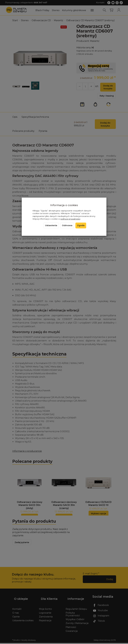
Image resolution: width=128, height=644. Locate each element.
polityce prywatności (70, 219)
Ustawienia (51, 225)
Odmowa (67, 225)
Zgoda (81, 225)
